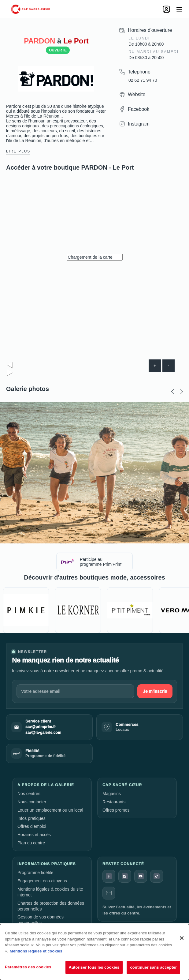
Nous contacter (32, 802)
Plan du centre (31, 843)
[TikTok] (157, 876)
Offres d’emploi (32, 826)
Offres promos (116, 810)
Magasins (112, 794)
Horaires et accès (34, 835)
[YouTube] (141, 876)
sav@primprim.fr (41, 727)
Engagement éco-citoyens (42, 881)
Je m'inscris (155, 691)
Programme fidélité (35, 873)
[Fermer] (182, 938)
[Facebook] (109, 876)
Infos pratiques (31, 818)
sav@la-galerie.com (43, 733)
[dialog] (94, 952)
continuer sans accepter (153, 967)
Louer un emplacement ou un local (50, 810)
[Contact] (109, 893)
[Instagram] (125, 876)
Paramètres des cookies (28, 967)
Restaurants (114, 802)
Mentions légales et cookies (36, 951)
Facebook (139, 109)
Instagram (139, 124)
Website (137, 94)
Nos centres (29, 794)
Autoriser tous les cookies (94, 967)
